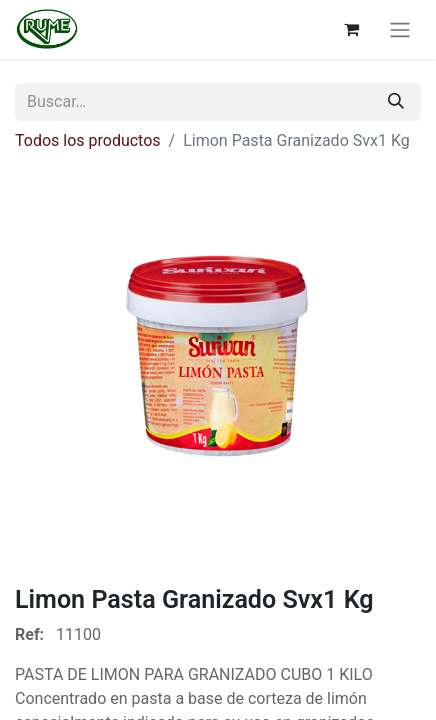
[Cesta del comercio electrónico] (351, 29)
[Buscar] (396, 102)
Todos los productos (88, 140)
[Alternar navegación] (400, 29)
